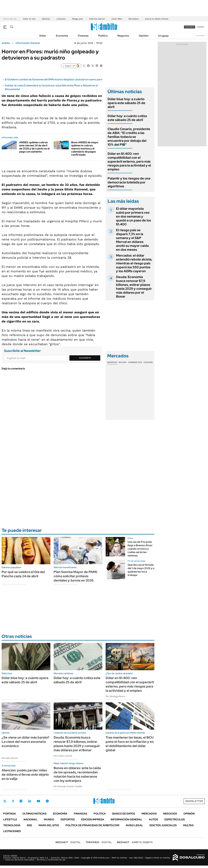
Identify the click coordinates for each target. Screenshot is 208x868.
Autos (153, 819)
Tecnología (12, 825)
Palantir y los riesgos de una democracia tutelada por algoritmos (129, 182)
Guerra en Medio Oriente (157, 19)
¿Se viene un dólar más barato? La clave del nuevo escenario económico (26, 742)
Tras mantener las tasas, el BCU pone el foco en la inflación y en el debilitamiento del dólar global (130, 744)
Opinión (144, 36)
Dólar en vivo (29, 19)
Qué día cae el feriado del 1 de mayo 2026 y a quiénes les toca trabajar (141, 570)
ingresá (200, 27)
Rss (29, 825)
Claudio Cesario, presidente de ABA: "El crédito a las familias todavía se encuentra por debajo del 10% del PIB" (129, 137)
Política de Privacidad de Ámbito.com (92, 825)
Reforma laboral (97, 19)
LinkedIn (30, 801)
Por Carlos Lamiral (63, 756)
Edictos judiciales (163, 825)
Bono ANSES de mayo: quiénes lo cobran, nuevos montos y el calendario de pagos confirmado (85, 149)
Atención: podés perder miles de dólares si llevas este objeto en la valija (25, 775)
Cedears (148, 362)
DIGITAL (68, 842)
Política (103, 36)
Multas (188, 825)
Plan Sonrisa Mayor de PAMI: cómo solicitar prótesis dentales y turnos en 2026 (76, 576)
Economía (62, 36)
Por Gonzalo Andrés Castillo (68, 786)
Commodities (135, 362)
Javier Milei (117, 19)
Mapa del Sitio (49, 825)
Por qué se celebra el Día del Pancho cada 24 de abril (23, 574)
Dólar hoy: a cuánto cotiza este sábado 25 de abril (127, 118)
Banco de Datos (124, 814)
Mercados (149, 814)
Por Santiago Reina (115, 696)
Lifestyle (10, 819)
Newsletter (201, 36)
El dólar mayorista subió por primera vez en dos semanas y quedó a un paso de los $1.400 (133, 216)
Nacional (30, 819)
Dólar (43, 36)
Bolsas (123, 362)
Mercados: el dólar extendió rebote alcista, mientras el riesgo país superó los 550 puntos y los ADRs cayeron (134, 263)
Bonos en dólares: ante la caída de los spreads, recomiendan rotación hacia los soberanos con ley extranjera (77, 774)
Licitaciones (12, 831)
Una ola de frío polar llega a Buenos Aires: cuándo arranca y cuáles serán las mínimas (140, 549)
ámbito (6, 43)
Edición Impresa (93, 819)
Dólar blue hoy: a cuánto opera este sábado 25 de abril (126, 103)
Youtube (38, 801)
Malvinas (46, 19)
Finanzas (83, 36)
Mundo (49, 819)
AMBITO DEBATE (135, 842)
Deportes (68, 819)
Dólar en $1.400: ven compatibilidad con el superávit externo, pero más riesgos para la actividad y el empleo (129, 161)
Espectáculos (175, 819)
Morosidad (133, 19)
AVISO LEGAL (134, 825)
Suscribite (85, 358)
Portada (10, 814)
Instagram (21, 801)
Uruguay (163, 36)
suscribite (190, 27)
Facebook (13, 801)
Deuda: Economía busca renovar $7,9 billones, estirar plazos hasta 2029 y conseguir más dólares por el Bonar (134, 287)
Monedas (112, 362)
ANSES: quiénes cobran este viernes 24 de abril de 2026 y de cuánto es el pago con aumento (34, 147)
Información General (28, 43)
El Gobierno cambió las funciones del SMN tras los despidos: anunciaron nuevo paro (54, 79)
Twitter (5, 801)
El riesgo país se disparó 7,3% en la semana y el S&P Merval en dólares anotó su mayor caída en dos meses (132, 240)
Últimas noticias (34, 814)
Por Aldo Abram (10, 758)
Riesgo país (77, 19)
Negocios (123, 36)
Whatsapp (47, 801)
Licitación (61, 19)
